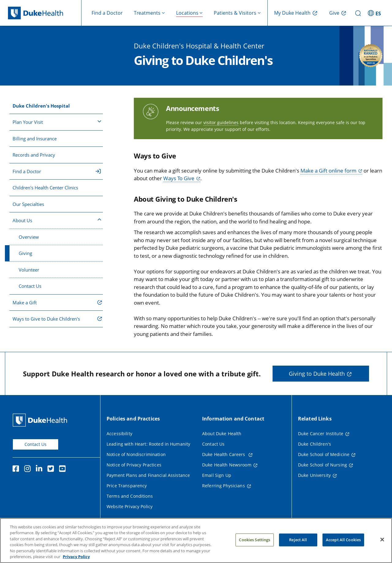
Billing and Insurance (35, 139)
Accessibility (119, 434)
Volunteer (29, 270)
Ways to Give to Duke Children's (46, 319)
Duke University (314, 475)
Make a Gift (25, 302)
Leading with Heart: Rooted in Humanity (148, 444)
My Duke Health (292, 13)
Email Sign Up (217, 475)
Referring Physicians (224, 486)
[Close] (382, 541)
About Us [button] (57, 220)
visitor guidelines (221, 122)
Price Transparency (127, 486)
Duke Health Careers (224, 454)
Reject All (298, 541)
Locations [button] (187, 13)
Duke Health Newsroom (227, 465)
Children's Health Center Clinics (45, 188)
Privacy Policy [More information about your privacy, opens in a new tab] (76, 558)
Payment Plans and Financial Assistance (148, 475)
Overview (29, 237)
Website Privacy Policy (130, 506)
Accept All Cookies (343, 541)
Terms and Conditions (130, 496)
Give (334, 13)
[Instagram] (29, 470)
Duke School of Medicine (324, 454)
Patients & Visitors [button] (235, 13)
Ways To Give (179, 178)
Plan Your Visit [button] (57, 122)
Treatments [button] (147, 13)
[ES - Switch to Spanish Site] (375, 13)
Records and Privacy (34, 155)
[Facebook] (17, 470)
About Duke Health (222, 434)
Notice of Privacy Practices (134, 465)
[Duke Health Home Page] (41, 420)
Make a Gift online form (328, 171)
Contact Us (30, 286)
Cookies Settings (254, 541)
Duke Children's (315, 444)
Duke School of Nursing (322, 465)
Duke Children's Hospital (41, 106)
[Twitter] (52, 470)
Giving (25, 253)
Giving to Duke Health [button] (317, 374)
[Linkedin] (40, 470)
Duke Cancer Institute (321, 434)
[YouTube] (64, 470)
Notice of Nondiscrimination (136, 454)
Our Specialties (28, 204)
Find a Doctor (107, 13)
